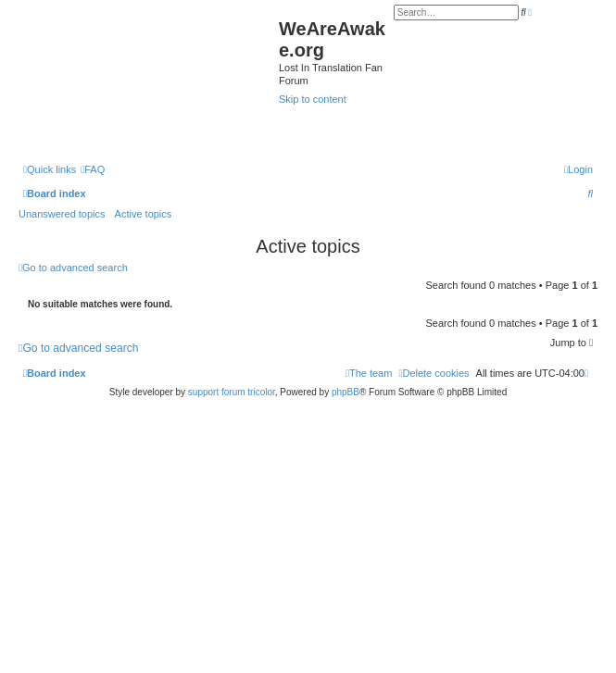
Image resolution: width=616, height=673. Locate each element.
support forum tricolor (232, 392)
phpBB (346, 392)
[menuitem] (93, 169)
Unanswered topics (62, 214)
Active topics (144, 214)
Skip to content (313, 99)
